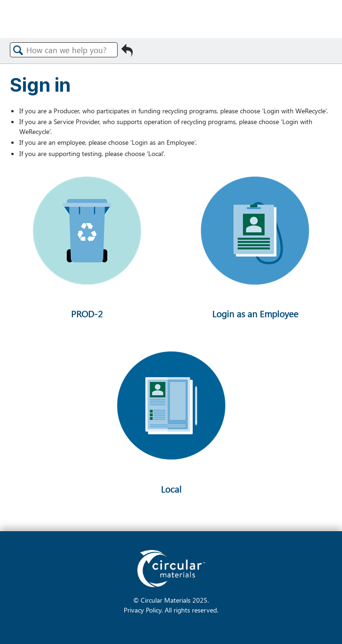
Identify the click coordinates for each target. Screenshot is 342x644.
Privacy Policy (143, 610)
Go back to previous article (127, 53)
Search (18, 50)
